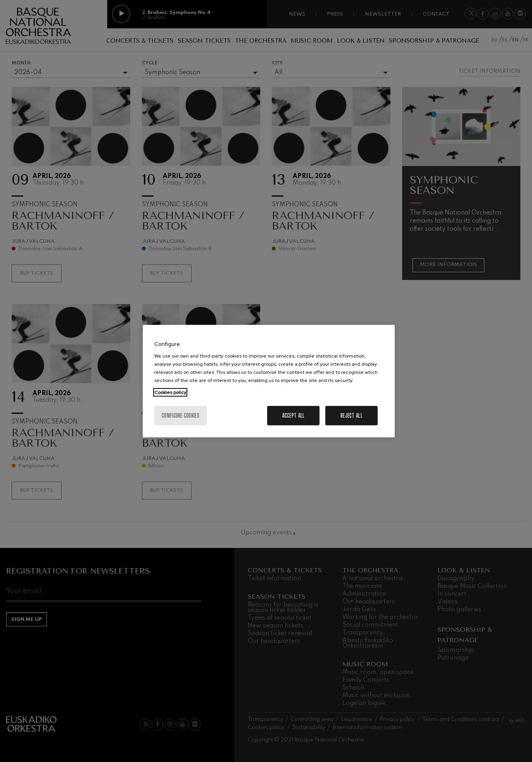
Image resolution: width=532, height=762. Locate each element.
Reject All (351, 416)
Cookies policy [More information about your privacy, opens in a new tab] (170, 392)
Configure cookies (180, 416)
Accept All (294, 416)
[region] (269, 381)
